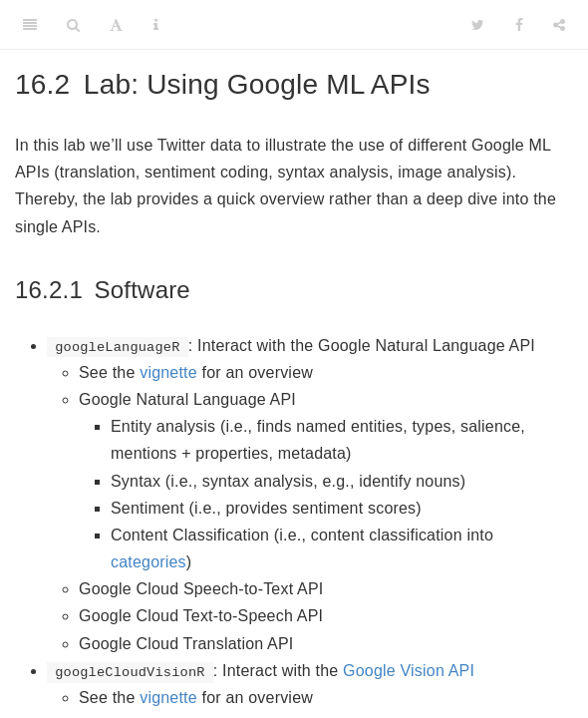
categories (148, 562)
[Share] (559, 25)
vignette (168, 372)
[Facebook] (519, 25)
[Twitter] (478, 25)
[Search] (73, 25)
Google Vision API (409, 671)
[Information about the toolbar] (156, 25)
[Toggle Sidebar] (30, 25)
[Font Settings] (116, 25)
